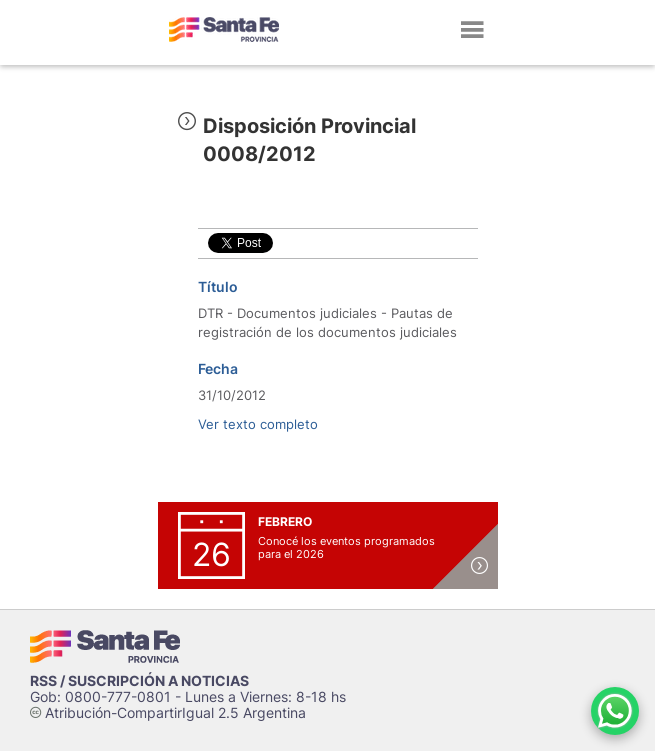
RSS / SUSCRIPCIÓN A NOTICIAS (139, 680)
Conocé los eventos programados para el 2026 (346, 547)
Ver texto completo (258, 424)
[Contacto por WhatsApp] (615, 711)
